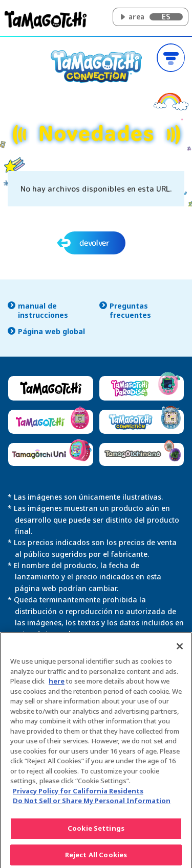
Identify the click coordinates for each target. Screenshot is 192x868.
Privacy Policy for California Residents (78, 795)
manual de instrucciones (43, 311)
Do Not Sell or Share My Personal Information (92, 805)
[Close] (180, 651)
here (57, 686)
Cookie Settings (96, 833)
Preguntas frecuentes (130, 311)
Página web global (51, 332)
